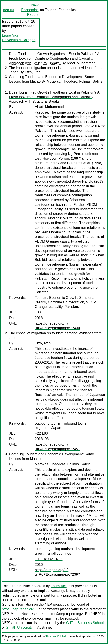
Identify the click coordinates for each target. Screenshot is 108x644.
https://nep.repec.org (18, 609)
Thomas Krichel (56, 636)
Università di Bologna (19, 40)
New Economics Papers (30, 10)
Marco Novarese (24, 614)
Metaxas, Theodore (62, 81)
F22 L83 (41, 433)
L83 (38, 312)
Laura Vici (10, 35)
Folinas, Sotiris (91, 81)
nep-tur (9, 10)
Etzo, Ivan (32, 72)
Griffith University (19, 627)
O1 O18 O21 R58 (49, 559)
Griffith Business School (85, 623)
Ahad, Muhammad (81, 63)
